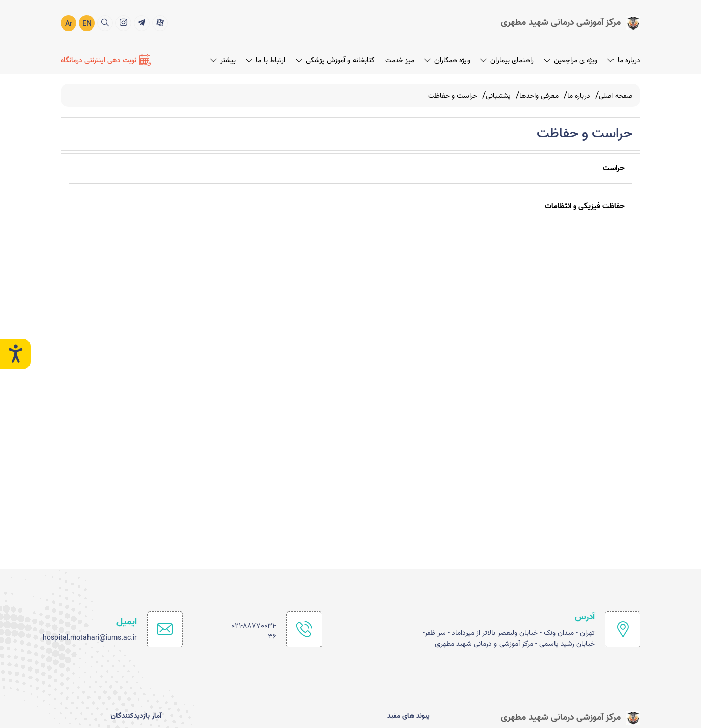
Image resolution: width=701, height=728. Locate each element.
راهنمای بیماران (507, 60)
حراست (614, 168)
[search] (105, 23)
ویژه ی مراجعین (571, 60)
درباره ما (624, 60)
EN (87, 24)
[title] (160, 23)
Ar (69, 24)
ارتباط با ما (266, 60)
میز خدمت (400, 60)
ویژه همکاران (447, 60)
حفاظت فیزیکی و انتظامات (585, 206)
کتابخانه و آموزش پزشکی (335, 60)
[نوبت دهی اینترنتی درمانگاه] (106, 60)
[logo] (571, 22)
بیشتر (223, 60)
